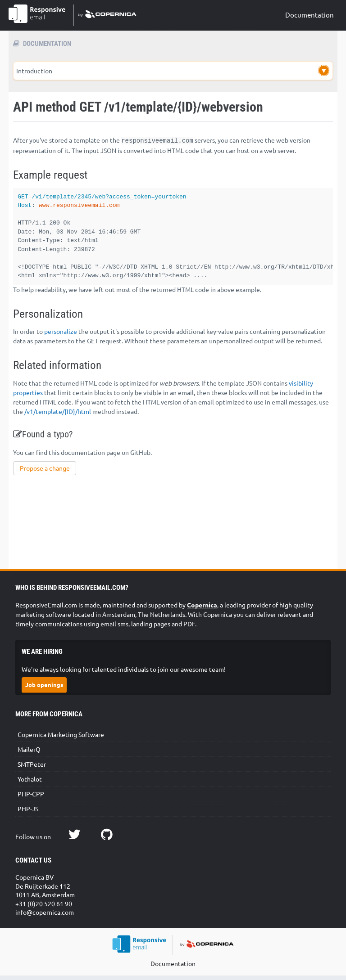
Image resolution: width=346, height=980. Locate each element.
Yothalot (30, 783)
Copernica (202, 609)
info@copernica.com (45, 917)
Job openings (44, 689)
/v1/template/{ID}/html (58, 416)
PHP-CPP (31, 798)
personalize (61, 336)
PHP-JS (28, 813)
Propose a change (45, 472)
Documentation (310, 15)
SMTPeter (32, 769)
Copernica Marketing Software (61, 739)
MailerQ (29, 754)
